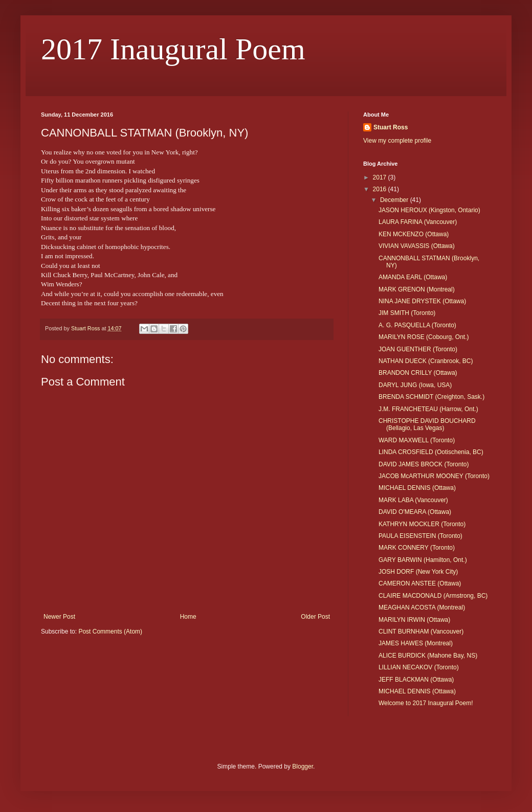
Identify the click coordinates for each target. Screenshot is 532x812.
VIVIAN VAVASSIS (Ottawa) (417, 246)
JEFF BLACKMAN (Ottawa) (416, 680)
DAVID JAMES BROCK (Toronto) (424, 464)
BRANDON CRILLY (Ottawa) (418, 373)
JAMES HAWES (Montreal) (416, 643)
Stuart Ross (391, 127)
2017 (381, 177)
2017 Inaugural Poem (173, 49)
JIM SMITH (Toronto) (407, 313)
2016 (381, 189)
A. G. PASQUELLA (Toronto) (417, 325)
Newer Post (59, 617)
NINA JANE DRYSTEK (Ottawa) (422, 301)
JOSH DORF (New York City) (418, 572)
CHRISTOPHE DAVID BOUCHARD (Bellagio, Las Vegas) (427, 424)
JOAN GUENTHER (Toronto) (418, 349)
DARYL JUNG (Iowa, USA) (415, 385)
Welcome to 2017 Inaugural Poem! (426, 703)
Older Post (315, 617)
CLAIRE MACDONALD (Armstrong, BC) (433, 596)
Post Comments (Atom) (110, 631)
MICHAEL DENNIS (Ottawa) (417, 488)
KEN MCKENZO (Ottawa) (414, 234)
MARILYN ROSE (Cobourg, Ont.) (424, 337)
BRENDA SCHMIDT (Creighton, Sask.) (431, 397)
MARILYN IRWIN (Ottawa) (414, 620)
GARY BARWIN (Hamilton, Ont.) (423, 560)
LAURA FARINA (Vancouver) (418, 222)
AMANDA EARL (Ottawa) (413, 277)
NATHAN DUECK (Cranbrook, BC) (426, 361)
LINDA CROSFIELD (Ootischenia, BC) (431, 452)
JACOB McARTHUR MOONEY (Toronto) (434, 476)
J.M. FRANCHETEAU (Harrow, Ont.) (428, 409)
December (395, 200)
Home (188, 617)
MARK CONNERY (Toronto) (417, 548)
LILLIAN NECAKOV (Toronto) (419, 667)
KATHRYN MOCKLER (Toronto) (422, 524)
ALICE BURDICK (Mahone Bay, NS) (428, 656)
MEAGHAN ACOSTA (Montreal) (422, 607)
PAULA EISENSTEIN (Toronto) (420, 536)
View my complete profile (397, 141)
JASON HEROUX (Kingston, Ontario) (429, 210)
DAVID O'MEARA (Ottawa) (415, 512)
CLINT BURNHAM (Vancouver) (421, 631)
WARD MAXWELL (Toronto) (417, 440)
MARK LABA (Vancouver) (413, 500)
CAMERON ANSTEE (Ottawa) (420, 583)
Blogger (303, 766)
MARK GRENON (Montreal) (417, 289)
